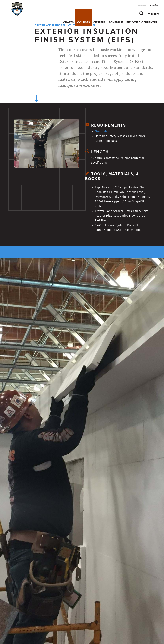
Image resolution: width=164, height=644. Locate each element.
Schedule (116, 23)
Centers (99, 23)
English (142, 5)
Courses (83, 23)
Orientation (103, 131)
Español (155, 5)
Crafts (68, 23)
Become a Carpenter (142, 23)
